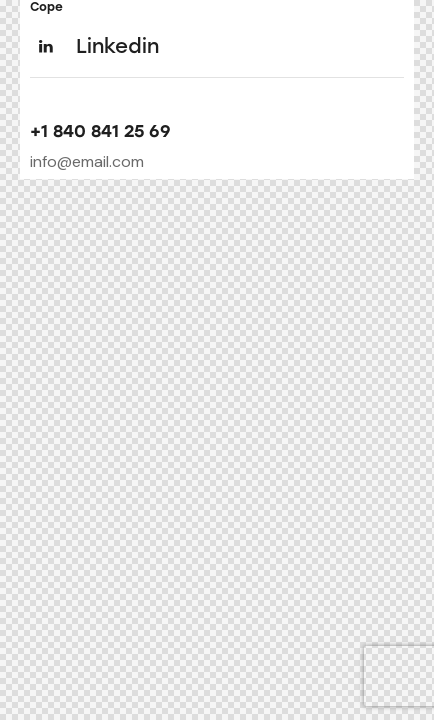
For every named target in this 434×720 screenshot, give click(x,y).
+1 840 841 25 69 (100, 131)
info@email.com (87, 161)
